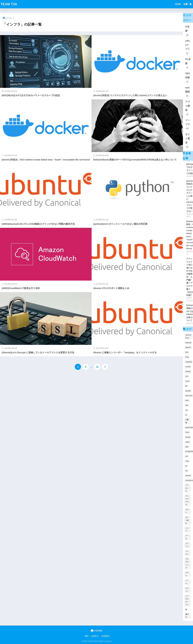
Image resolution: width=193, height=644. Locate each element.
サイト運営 (188, 141)
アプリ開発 (188, 108)
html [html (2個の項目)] (187, 400)
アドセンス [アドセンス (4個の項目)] (187, 488)
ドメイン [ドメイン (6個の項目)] (187, 545)
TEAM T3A (9, 4)
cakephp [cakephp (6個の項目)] (189, 362)
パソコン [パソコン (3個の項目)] (187, 553)
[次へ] (105, 367)
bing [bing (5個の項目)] (187, 357)
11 (97, 367)
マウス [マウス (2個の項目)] (187, 574)
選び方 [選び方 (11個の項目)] (187, 616)
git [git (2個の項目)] (186, 386)
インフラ (188, 125)
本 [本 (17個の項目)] (186, 610)
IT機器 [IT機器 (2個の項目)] (187, 421)
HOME (178, 4)
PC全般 (188, 64)
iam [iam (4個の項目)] (187, 405)
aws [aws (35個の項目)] (187, 352)
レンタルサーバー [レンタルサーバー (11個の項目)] (187, 600)
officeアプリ (188, 47)
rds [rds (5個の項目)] (187, 456)
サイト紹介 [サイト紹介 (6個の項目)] (187, 520)
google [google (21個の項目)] (188, 391)
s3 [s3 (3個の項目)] (186, 466)
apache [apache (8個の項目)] (188, 347)
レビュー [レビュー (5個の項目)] (187, 590)
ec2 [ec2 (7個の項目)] (187, 376)
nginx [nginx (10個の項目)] (188, 442)
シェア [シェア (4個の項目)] (187, 530)
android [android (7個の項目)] (188, 343)
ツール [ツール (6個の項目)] (187, 537)
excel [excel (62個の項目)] (187, 381)
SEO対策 (188, 78)
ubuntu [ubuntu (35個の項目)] (188, 476)
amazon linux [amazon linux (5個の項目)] (188, 336)
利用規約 (105, 636)
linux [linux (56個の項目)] (187, 432)
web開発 (188, 92)
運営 (87, 636)
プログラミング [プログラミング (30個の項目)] (187, 563)
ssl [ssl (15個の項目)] (186, 471)
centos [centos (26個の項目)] (188, 367)
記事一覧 (188, 4)
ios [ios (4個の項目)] (186, 410)
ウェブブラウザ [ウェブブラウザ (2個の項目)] (187, 500)
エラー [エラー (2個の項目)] (187, 511)
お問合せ (95, 636)
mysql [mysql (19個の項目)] (188, 437)
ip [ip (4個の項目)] (186, 415)
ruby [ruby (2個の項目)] (187, 461)
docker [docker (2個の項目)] (188, 371)
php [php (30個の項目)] (187, 447)
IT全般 (187, 31)
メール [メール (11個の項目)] (187, 582)
